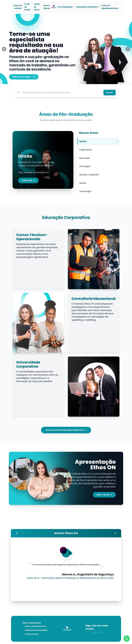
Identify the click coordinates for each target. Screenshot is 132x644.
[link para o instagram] (93, 632)
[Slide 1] (63, 81)
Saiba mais (28, 180)
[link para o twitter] (98, 632)
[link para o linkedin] (95, 632)
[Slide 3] (69, 81)
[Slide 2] (66, 81)
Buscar (110, 92)
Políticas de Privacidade (36, 630)
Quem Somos (47, 7)
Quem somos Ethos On (35, 626)
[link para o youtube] (100, 632)
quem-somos (104, 495)
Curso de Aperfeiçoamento (110, 7)
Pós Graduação (65, 7)
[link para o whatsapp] (102, 632)
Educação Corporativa (87, 7)
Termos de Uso (32, 634)
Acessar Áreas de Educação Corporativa (66, 430)
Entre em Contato (18, 7)
